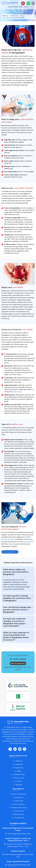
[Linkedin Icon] (15, 749)
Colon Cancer (19, 811)
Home (6, 16)
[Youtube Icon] (20, 749)
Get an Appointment (10, 552)
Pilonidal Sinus (19, 818)
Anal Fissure (19, 797)
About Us (19, 761)
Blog (22, 16)
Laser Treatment (19, 804)
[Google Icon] (25, 749)
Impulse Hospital (18, 851)
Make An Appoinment (18, 663)
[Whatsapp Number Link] (28, 3)
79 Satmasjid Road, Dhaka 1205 (18, 834)
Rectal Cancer (19, 814)
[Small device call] (23, 3)
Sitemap (19, 785)
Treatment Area (19, 774)
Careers (19, 781)
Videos (19, 771)
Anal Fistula (19, 801)
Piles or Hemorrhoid (19, 794)
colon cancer (18, 392)
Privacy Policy (19, 778)
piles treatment (28, 542)
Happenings (14, 16)
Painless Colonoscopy (19, 808)
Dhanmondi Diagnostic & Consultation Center (18, 829)
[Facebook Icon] (10, 749)
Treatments (19, 764)
